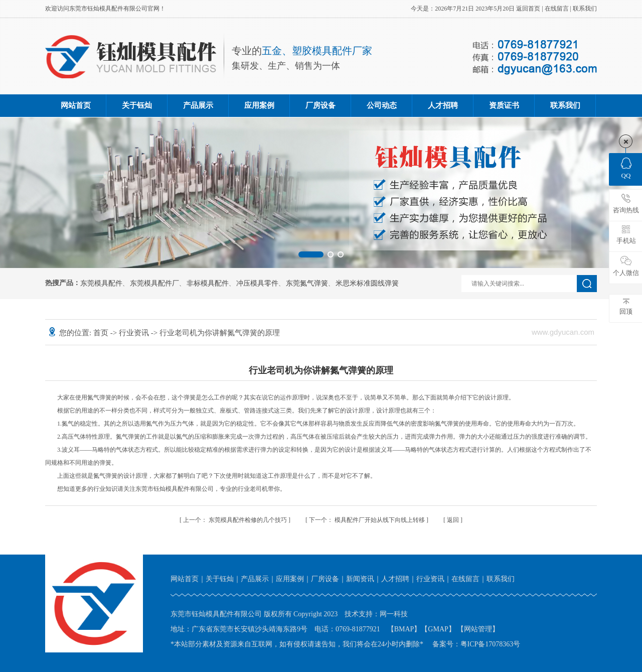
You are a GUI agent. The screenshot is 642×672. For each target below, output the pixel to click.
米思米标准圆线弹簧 (367, 284)
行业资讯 (135, 333)
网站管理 (478, 629)
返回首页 (528, 9)
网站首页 (76, 105)
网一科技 (394, 614)
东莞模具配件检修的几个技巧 (236, 520)
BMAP (404, 629)
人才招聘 (443, 105)
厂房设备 (320, 105)
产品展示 (198, 105)
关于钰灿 (137, 105)
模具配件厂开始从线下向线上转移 (368, 520)
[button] (311, 254)
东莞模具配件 (101, 284)
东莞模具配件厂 (154, 284)
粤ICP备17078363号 (491, 644)
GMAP (438, 629)
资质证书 (504, 105)
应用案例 (259, 105)
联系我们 (585, 9)
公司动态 (382, 105)
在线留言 (557, 9)
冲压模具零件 (257, 284)
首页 (102, 333)
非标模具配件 (208, 284)
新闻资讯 (360, 579)
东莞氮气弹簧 (307, 284)
